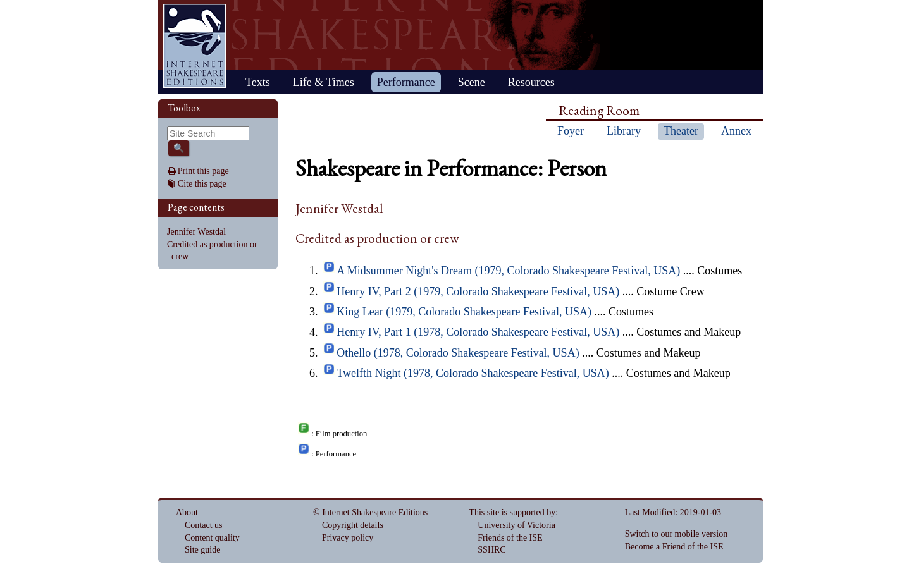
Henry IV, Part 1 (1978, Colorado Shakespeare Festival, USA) (478, 333)
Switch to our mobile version (677, 534)
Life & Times (324, 82)
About (187, 512)
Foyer (571, 131)
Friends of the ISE (510, 538)
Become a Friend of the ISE (674, 547)
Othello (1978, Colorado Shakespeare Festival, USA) (458, 353)
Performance (406, 82)
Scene (472, 82)
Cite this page (202, 184)
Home (195, 46)
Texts (258, 82)
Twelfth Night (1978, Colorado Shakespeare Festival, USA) (473, 373)
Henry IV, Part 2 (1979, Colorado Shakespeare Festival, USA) (478, 291)
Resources (531, 82)
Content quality (212, 538)
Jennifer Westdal (196, 232)
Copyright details (353, 525)
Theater (681, 131)
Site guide (202, 550)
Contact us (204, 525)
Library (624, 131)
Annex (736, 131)
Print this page (203, 171)
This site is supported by (512, 512)
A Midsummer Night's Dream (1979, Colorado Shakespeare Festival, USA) (508, 271)
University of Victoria (516, 525)
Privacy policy (348, 538)
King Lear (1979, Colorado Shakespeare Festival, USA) (464, 312)
